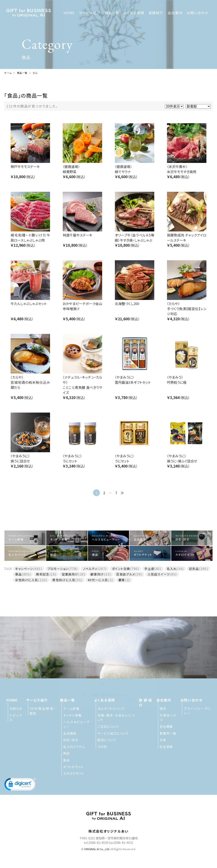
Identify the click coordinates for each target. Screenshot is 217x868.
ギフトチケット (150, 553)
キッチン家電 (67, 538)
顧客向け (97, 574)
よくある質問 (134, 13)
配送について (107, 740)
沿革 (163, 740)
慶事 (122, 580)
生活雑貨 (150, 538)
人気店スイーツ (159, 574)
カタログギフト (192, 553)
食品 (108, 553)
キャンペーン (24, 569)
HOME (69, 13)
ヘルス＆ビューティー (108, 538)
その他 (102, 747)
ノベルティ (90, 569)
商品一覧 (112, 13)
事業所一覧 (168, 733)
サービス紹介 (90, 13)
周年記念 (43, 574)
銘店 (67, 553)
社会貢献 (166, 747)
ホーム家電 (25, 538)
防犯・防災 (192, 538)
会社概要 (166, 726)
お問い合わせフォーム (109, 684)
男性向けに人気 (64, 580)
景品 (18, 574)
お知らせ (16, 708)
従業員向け (70, 574)
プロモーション (58, 569)
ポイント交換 (121, 569)
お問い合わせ (198, 13)
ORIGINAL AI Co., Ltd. (97, 849)
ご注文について (108, 726)
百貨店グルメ (126, 574)
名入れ (172, 569)
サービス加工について (113, 733)
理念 (163, 708)
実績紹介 (156, 13)
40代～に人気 (98, 580)
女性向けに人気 (26, 580)
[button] (20, 785)
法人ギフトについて (111, 708)
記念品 (194, 569)
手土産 (149, 569)
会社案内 (175, 13)
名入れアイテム (25, 553)
